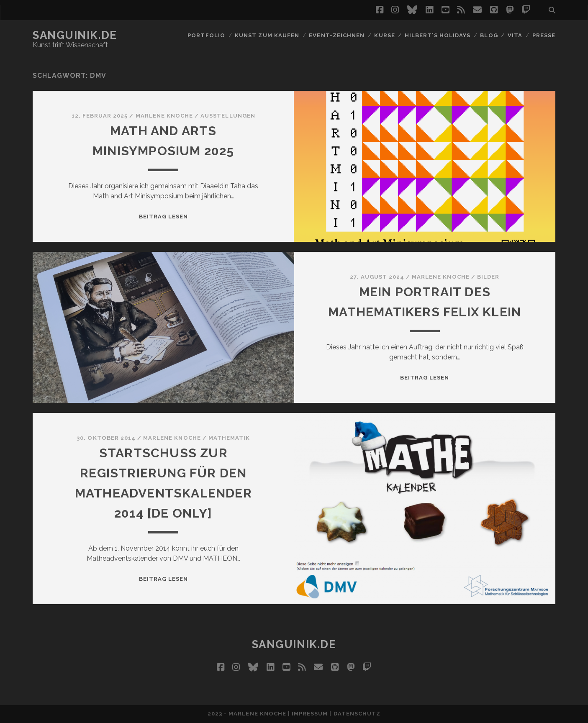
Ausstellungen (228, 116)
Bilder (488, 277)
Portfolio (206, 35)
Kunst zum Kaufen (267, 35)
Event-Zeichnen (337, 35)
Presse (544, 35)
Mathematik (229, 438)
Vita (515, 35)
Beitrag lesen (164, 217)
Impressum (310, 714)
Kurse (384, 35)
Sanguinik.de (75, 35)
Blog (489, 35)
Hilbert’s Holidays (438, 35)
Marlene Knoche (164, 116)
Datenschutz (357, 714)
